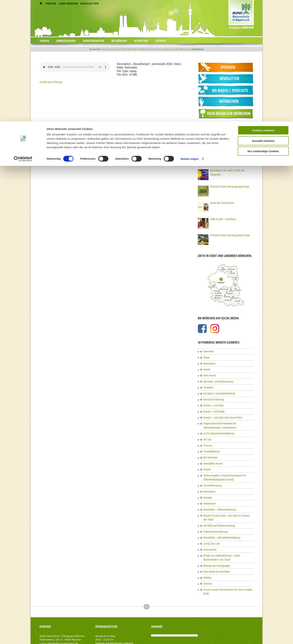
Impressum (209, 490)
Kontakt (207, 484)
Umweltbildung (210, 442)
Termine (207, 560)
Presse (207, 459)
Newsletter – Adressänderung (217, 495)
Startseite (208, 350)
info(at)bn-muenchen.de (60, 614)
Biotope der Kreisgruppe (215, 543)
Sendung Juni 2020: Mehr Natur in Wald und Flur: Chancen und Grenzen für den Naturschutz (149, 49)
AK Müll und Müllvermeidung (217, 506)
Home (104, 49)
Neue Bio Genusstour (221, 202)
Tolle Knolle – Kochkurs (221, 218)
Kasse (206, 367)
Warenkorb (209, 361)
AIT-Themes (68, 639)
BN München (210, 448)
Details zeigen (190, 37)
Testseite (208, 383)
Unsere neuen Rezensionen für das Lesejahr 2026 (227, 565)
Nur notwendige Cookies (263, 30)
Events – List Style (212, 400)
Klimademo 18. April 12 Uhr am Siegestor (230, 169)
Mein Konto (209, 372)
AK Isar (207, 431)
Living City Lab (210, 523)
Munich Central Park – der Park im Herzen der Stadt (228, 501)
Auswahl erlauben (263, 19)
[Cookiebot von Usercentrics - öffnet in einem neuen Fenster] (23, 37)
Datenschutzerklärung (214, 512)
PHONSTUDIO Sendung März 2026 (227, 234)
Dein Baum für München (215, 549)
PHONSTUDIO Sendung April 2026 (227, 185)
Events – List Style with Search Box (220, 411)
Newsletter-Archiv (212, 453)
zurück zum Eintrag (49, 82)
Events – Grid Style (213, 405)
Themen (207, 436)
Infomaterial (209, 528)
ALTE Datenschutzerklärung (217, 425)
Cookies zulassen (263, 9)
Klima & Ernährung (212, 394)
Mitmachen (209, 479)
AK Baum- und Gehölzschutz (217, 389)
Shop (206, 356)
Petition (207, 554)
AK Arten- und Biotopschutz (216, 378)
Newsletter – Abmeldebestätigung (219, 517)
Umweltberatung (211, 473)
